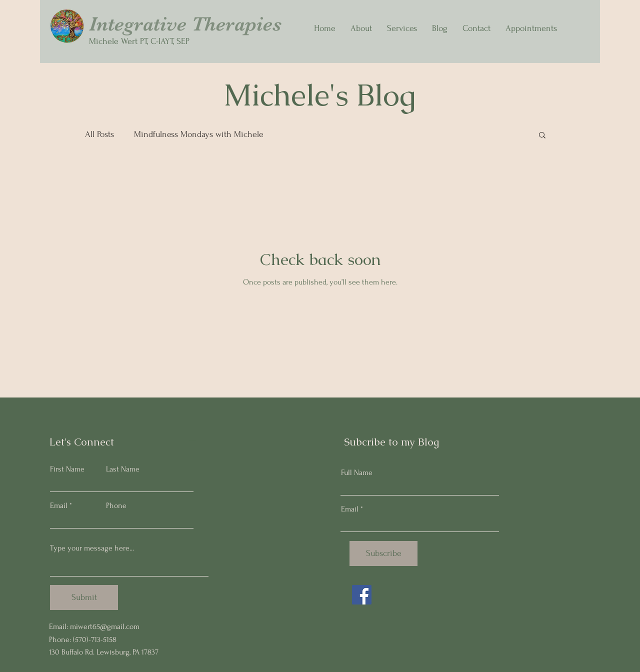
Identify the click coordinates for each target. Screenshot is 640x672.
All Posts (99, 134)
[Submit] (84, 597)
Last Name (123, 469)
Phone (116, 505)
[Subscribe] (383, 553)
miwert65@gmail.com (105, 626)
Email (59, 505)
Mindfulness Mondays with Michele (199, 134)
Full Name (357, 472)
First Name (67, 469)
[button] (542, 136)
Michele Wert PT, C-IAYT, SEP (139, 41)
